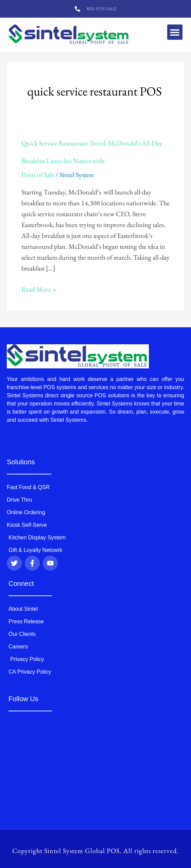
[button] (175, 32)
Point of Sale (38, 175)
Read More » (39, 289)
